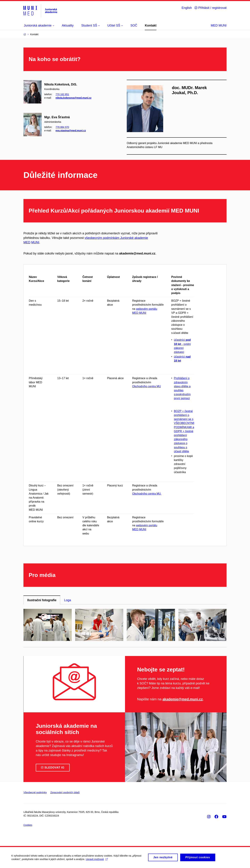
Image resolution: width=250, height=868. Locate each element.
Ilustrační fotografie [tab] (42, 600)
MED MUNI (219, 25)
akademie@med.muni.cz (183, 699)
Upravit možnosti (97, 860)
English (187, 8)
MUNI (35, 242)
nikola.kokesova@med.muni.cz (74, 98)
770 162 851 (62, 94)
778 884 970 (62, 127)
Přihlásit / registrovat (211, 8)
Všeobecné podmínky (35, 792)
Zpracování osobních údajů (65, 792)
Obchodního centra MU (146, 386)
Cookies (28, 825)
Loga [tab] (68, 600)
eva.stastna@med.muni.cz (71, 131)
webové (141, 309)
